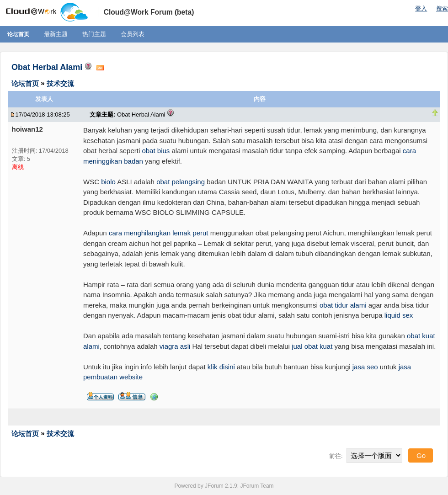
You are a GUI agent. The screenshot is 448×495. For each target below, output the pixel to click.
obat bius (156, 151)
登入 (421, 8)
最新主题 (56, 34)
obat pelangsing (181, 182)
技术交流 (60, 83)
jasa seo (365, 367)
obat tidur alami (343, 305)
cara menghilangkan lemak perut (159, 233)
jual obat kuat (312, 346)
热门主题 (94, 34)
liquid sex (399, 315)
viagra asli (175, 346)
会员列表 (133, 34)
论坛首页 (18, 34)
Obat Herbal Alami (47, 67)
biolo (108, 182)
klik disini (221, 367)
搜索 (442, 8)
